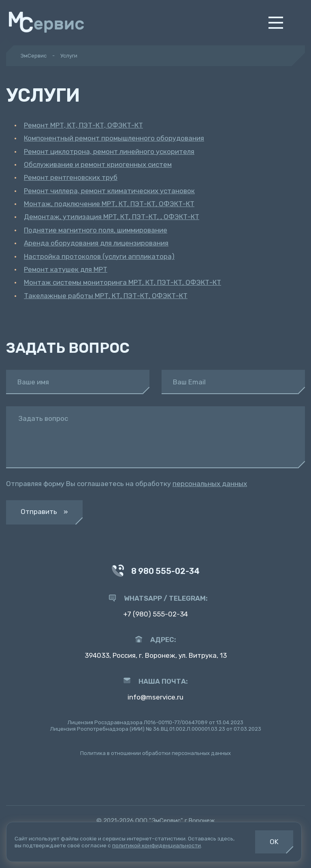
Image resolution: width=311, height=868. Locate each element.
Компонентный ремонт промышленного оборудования (114, 138)
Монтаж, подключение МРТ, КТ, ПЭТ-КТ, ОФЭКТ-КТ (109, 204)
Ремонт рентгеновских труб (71, 177)
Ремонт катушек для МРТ (66, 269)
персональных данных (210, 484)
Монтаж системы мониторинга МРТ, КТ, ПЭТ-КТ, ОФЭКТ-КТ (122, 282)
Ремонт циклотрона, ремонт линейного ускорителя (109, 151)
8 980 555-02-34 (155, 572)
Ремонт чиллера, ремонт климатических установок (109, 191)
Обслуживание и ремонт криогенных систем (98, 164)
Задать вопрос (43, 419)
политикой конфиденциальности (157, 845)
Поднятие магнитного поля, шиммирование (96, 230)
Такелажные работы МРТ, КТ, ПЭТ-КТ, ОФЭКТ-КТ (106, 296)
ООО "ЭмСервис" (159, 821)
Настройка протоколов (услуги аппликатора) (99, 256)
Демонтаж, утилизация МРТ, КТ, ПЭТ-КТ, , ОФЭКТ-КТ (112, 217)
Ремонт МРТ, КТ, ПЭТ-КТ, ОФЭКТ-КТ (83, 125)
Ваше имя (33, 382)
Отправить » (44, 512)
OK (274, 842)
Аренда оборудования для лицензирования (96, 243)
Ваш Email (189, 382)
